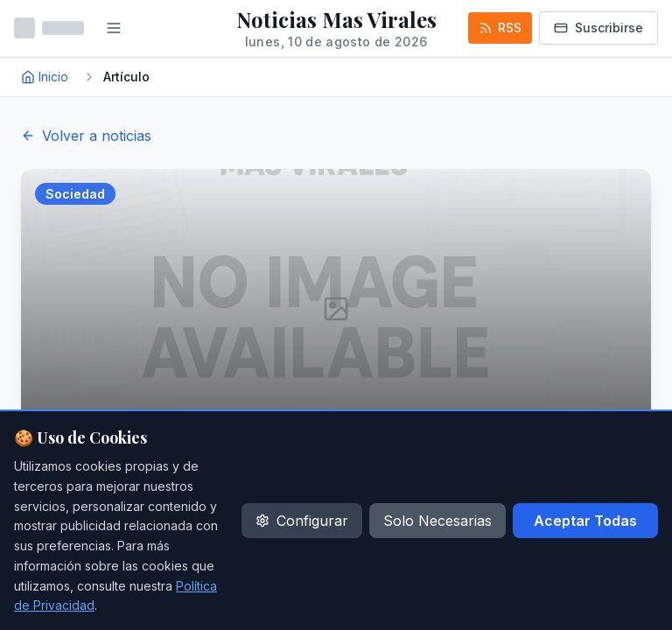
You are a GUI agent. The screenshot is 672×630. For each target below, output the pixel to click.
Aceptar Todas (585, 521)
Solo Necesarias (437, 521)
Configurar (302, 521)
